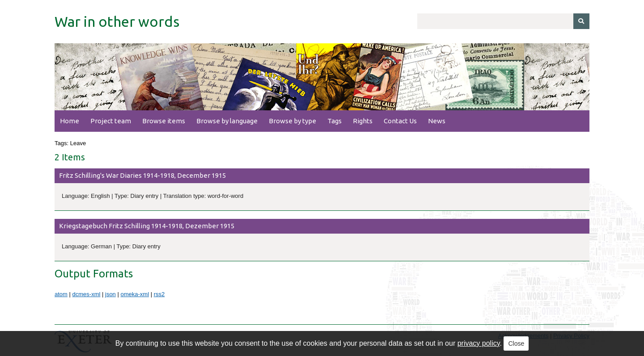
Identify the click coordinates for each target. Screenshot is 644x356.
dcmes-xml (87, 294)
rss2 (159, 294)
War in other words (117, 21)
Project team (111, 121)
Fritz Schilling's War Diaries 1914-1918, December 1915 (142, 175)
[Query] (503, 21)
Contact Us (400, 121)
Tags (335, 121)
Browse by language (227, 121)
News (437, 121)
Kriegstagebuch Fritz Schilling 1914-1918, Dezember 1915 (147, 226)
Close (516, 343)
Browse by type (292, 121)
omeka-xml (135, 294)
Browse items (164, 121)
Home (70, 121)
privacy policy (479, 343)
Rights (363, 121)
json (110, 294)
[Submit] (581, 21)
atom (61, 294)
